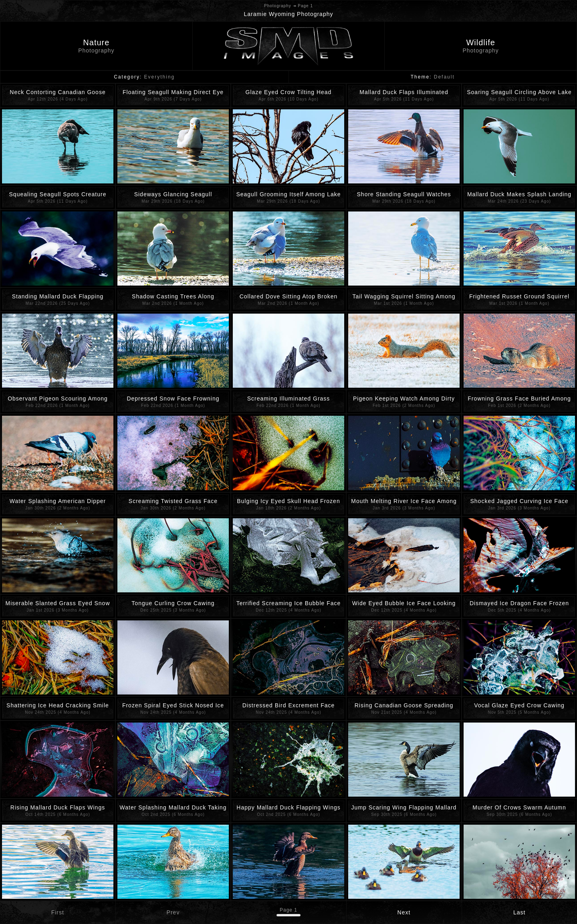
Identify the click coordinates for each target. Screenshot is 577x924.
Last (519, 912)
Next (404, 912)
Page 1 (288, 910)
